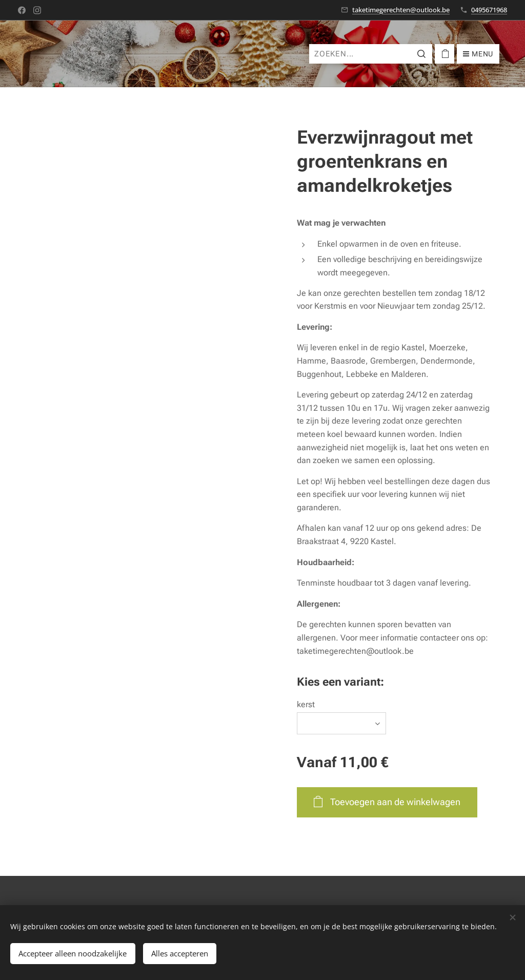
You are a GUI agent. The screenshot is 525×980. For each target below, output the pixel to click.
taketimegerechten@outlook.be (401, 10)
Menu (478, 54)
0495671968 (489, 10)
